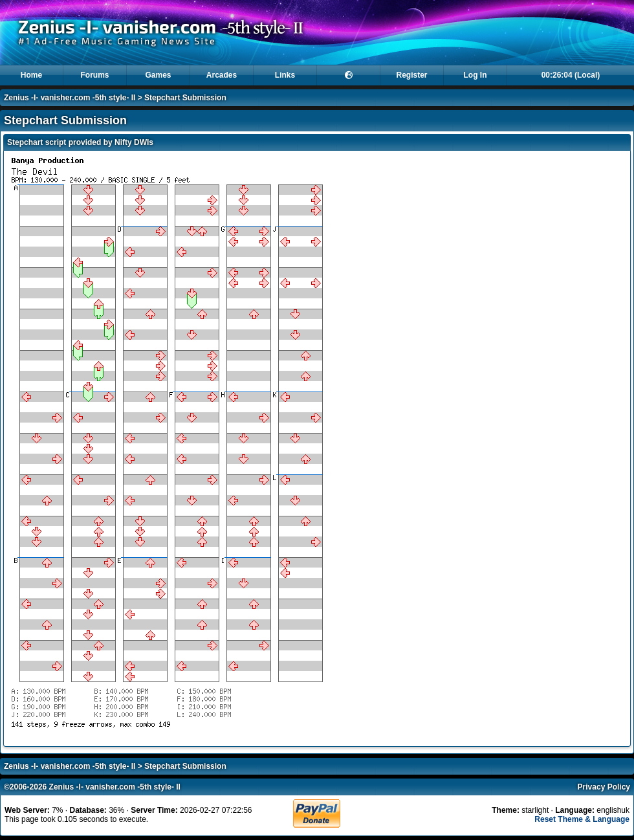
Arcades (222, 75)
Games (158, 75)
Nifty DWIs (134, 142)
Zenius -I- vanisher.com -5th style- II (70, 98)
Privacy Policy (604, 787)
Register (411, 75)
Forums (94, 75)
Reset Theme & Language (582, 819)
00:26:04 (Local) (571, 75)
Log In (475, 75)
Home (31, 75)
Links (285, 75)
